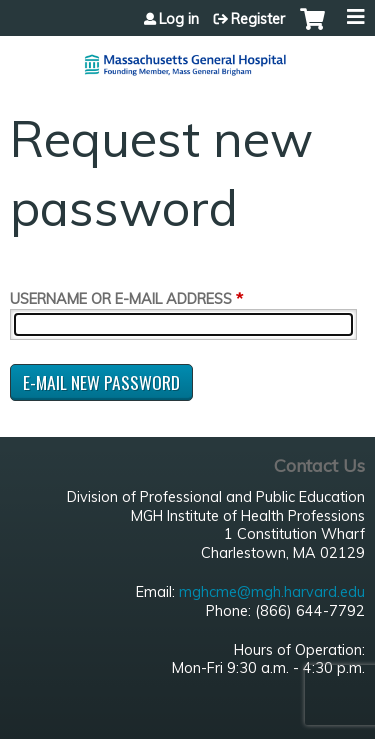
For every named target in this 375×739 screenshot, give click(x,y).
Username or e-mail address (121, 299)
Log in (179, 19)
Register (258, 19)
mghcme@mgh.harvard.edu (272, 592)
